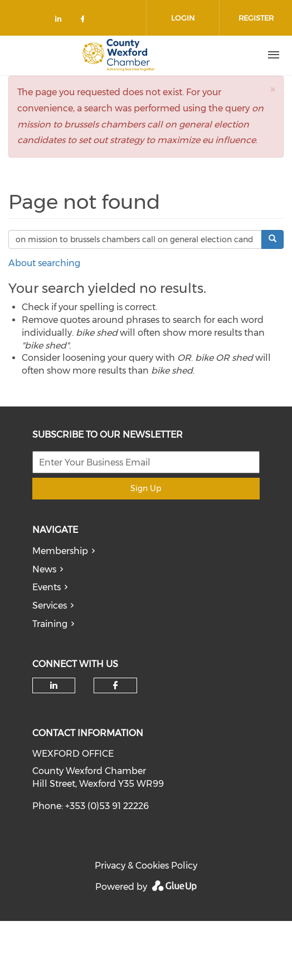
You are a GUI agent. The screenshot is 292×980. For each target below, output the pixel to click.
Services (50, 606)
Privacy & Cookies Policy (146, 866)
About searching (44, 263)
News (44, 569)
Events (47, 587)
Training (50, 624)
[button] (272, 89)
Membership (60, 551)
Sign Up (146, 488)
